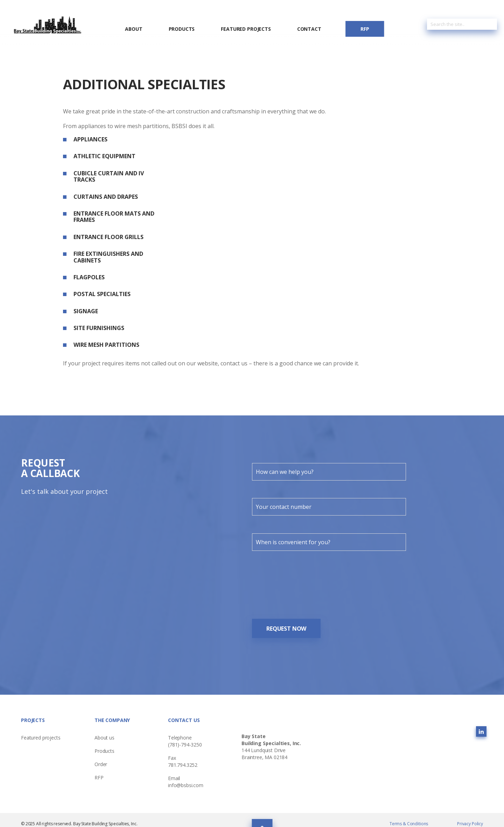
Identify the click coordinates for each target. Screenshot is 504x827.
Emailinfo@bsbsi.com (186, 776)
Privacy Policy (470, 818)
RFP (365, 29)
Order (101, 759)
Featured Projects (246, 29)
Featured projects (41, 732)
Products (182, 29)
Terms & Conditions (409, 818)
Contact (309, 29)
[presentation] (305, 581)
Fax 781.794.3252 (183, 756)
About (134, 29)
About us (104, 732)
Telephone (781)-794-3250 (185, 735)
